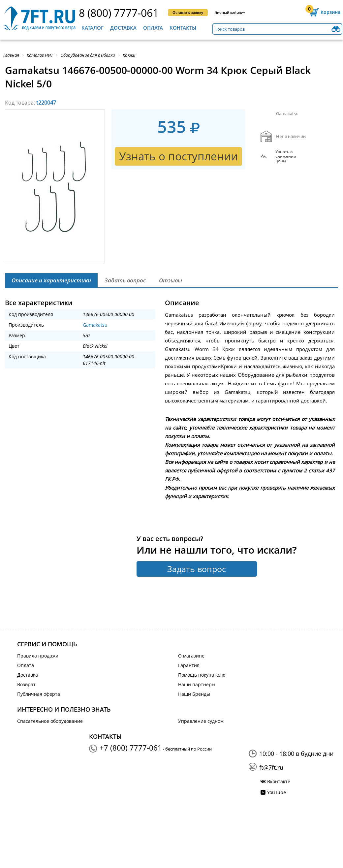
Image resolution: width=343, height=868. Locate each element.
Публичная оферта (39, 694)
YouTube (277, 792)
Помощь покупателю (202, 675)
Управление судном (201, 721)
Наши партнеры (197, 684)
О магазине (191, 656)
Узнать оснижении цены (286, 156)
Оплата (153, 28)
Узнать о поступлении (178, 156)
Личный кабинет (230, 13)
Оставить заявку (188, 12)
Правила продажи (38, 656)
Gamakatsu (95, 325)
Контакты (183, 28)
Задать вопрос (197, 569)
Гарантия (189, 665)
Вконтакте (279, 781)
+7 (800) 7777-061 (131, 748)
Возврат (26, 684)
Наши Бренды (194, 694)
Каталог (93, 28)
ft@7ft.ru (271, 767)
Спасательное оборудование (50, 721)
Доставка (123, 28)
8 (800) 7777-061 (119, 13)
